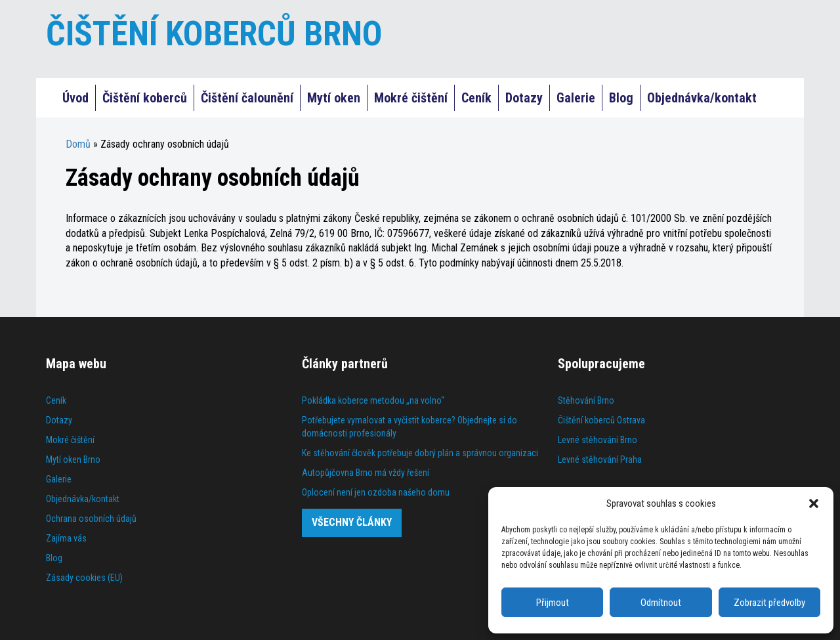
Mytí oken (334, 98)
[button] (814, 503)
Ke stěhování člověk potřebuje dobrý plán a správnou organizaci (420, 453)
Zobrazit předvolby (769, 603)
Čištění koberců (145, 98)
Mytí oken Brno (73, 459)
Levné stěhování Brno (598, 440)
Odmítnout (661, 603)
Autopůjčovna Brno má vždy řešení (366, 473)
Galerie (576, 98)
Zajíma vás (66, 538)
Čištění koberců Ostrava (601, 420)
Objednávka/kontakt (702, 98)
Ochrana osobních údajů (91, 519)
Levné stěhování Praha (600, 459)
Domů (78, 144)
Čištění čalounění (247, 98)
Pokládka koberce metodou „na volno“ (373, 400)
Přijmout (553, 603)
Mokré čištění (411, 98)
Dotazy (524, 98)
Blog (621, 98)
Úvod (75, 98)
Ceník (476, 98)
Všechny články (352, 522)
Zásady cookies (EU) (84, 578)
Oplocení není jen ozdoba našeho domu (376, 492)
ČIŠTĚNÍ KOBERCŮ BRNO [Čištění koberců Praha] (214, 34)
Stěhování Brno (586, 400)
